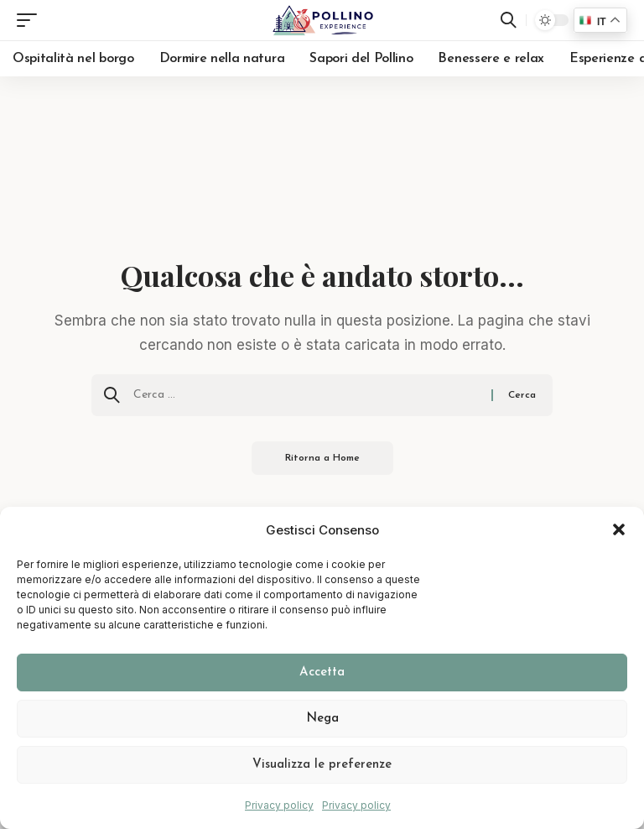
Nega (322, 719)
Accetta (322, 673)
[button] (619, 529)
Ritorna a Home (322, 458)
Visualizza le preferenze (322, 765)
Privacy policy (279, 805)
